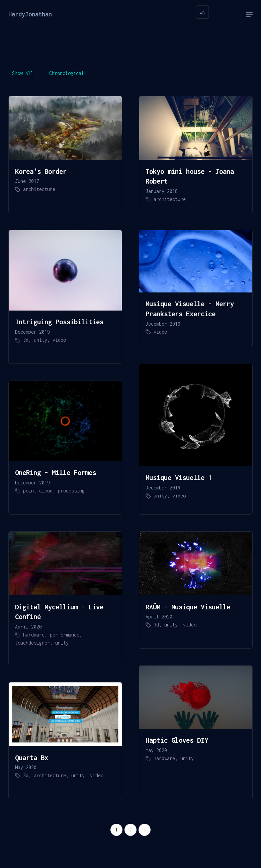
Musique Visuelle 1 (179, 477)
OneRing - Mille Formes (56, 472)
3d (26, 340)
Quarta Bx (32, 757)
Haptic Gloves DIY (177, 740)
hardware (34, 635)
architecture (39, 189)
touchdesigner (32, 643)
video (59, 340)
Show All (23, 73)
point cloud (38, 491)
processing (71, 491)
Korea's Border (41, 171)
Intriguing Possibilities (59, 322)
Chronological (67, 73)
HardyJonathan (30, 14)
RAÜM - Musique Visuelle (188, 607)
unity (40, 340)
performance (65, 635)
